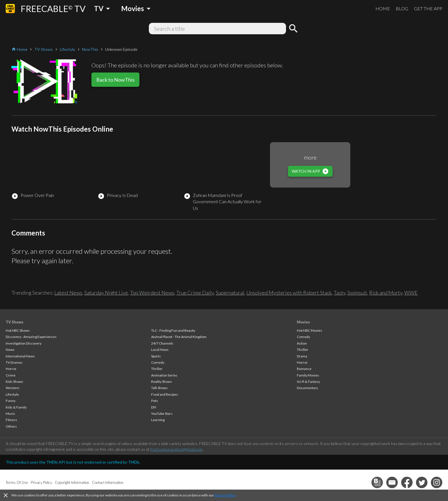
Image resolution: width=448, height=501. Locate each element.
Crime (11, 375)
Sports (156, 356)
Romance (304, 369)
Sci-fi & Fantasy (308, 382)
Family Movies (308, 375)
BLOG (402, 8)
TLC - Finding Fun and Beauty (173, 330)
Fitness (11, 420)
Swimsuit (357, 293)
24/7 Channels (162, 343)
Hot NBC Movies (310, 330)
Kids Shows (14, 382)
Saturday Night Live (106, 293)
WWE (411, 293)
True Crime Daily (195, 293)
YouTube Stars (162, 414)
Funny (11, 401)
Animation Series (164, 375)
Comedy (158, 362)
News (10, 350)
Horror (11, 369)
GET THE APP (428, 8)
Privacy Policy (225, 495)
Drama (302, 356)
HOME (383, 8)
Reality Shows (162, 382)
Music (10, 414)
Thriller (157, 369)
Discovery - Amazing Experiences (31, 337)
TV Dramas (14, 362)
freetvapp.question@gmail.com (176, 449)
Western (13, 388)
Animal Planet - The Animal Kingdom (179, 337)
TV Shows (15, 322)
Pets (155, 401)
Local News (160, 350)
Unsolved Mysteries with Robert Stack (289, 293)
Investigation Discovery (24, 343)
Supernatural (230, 293)
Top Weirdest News (152, 293)
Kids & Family (16, 407)
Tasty (340, 293)
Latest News (68, 293)
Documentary (307, 388)
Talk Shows (159, 388)
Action (302, 343)
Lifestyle (12, 394)
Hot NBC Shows (18, 330)
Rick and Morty (386, 293)
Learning (158, 420)
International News (20, 356)
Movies (303, 322)
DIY (154, 407)
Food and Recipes (165, 394)
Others (11, 426)
